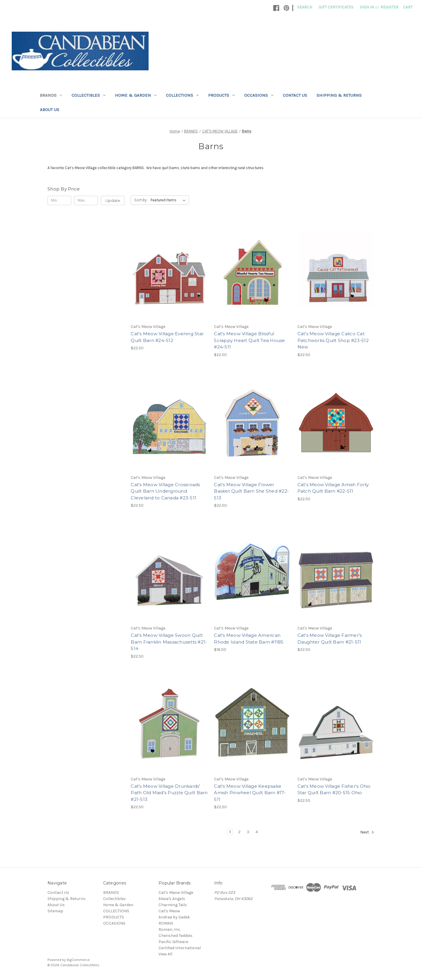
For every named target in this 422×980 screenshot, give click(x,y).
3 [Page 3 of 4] (248, 832)
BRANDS (51, 95)
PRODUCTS (221, 95)
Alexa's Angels (172, 899)
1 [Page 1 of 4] (230, 832)
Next (367, 832)
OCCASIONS (259, 95)
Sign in (367, 7)
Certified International (180, 948)
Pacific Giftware (173, 942)
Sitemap (55, 911)
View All (165, 954)
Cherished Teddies (176, 936)
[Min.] (59, 200)
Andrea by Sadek (174, 917)
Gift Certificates (336, 7)
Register (389, 7)
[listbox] (169, 200)
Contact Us (295, 95)
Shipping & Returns (339, 95)
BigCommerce (78, 960)
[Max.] (86, 200)
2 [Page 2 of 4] (239, 832)
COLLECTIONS (182, 95)
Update (113, 200)
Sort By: (141, 200)
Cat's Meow (169, 911)
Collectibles (89, 95)
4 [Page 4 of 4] (257, 832)
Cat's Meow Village (176, 893)
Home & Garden (136, 95)
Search (305, 7)
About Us (50, 110)
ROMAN (166, 923)
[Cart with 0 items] (408, 7)
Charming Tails (173, 905)
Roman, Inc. (170, 929)
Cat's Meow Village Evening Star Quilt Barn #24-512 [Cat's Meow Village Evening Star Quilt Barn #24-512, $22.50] (167, 337)
